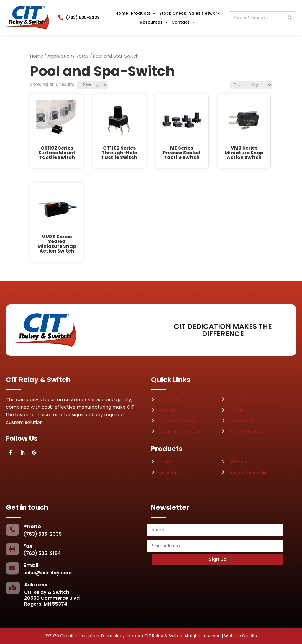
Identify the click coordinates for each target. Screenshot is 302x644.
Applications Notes (68, 56)
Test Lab (167, 410)
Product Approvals (247, 473)
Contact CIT (241, 421)
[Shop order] (251, 85)
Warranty (238, 410)
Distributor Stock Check (253, 400)
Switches (238, 462)
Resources (151, 23)
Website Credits (241, 636)
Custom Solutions (177, 421)
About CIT (169, 400)
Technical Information (181, 432)
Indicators (169, 473)
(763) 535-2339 (83, 17)
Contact (180, 23)
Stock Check (173, 14)
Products (141, 14)
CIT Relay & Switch (163, 636)
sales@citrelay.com (47, 573)
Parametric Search (248, 432)
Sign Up (218, 559)
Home (122, 14)
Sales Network (204, 14)
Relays (165, 462)
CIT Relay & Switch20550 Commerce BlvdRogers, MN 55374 (52, 598)
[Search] (290, 18)
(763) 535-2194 (42, 553)
